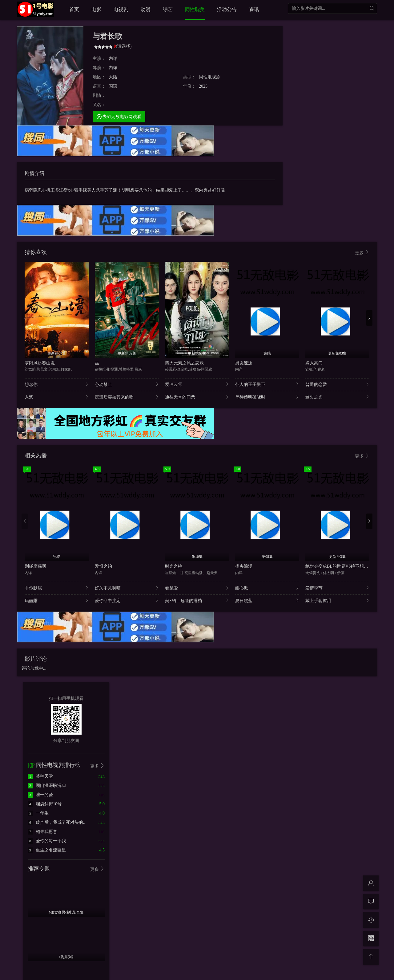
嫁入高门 (314, 363)
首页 (74, 9)
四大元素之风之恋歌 (184, 363)
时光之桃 (174, 566)
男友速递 (244, 363)
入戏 (57, 397)
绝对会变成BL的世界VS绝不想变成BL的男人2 (349, 566)
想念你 (57, 384)
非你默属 (57, 588)
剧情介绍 (34, 173)
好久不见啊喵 (127, 588)
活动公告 (227, 9)
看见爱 (197, 588)
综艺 (168, 9)
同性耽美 (195, 9)
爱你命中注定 (127, 600)
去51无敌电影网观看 (119, 116)
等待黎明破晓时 (267, 397)
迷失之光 (337, 397)
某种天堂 (40, 776)
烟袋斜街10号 (45, 804)
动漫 (146, 9)
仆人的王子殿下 (267, 384)
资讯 (254, 9)
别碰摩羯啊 (35, 566)
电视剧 (121, 9)
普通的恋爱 (337, 384)
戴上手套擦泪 (337, 600)
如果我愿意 (42, 832)
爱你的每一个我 (47, 841)
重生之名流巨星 (47, 850)
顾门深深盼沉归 (47, 786)
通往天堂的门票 (197, 397)
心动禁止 (127, 384)
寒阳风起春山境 (40, 363)
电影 (96, 9)
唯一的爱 (40, 795)
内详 (113, 59)
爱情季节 (337, 588)
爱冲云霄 (197, 384)
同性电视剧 (210, 77)
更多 (362, 253)
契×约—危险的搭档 (197, 600)
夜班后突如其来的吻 (127, 397)
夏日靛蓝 (267, 600)
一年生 (38, 813)
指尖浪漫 (244, 566)
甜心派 (267, 588)
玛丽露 (57, 600)
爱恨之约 (103, 566)
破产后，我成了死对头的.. (56, 822)
